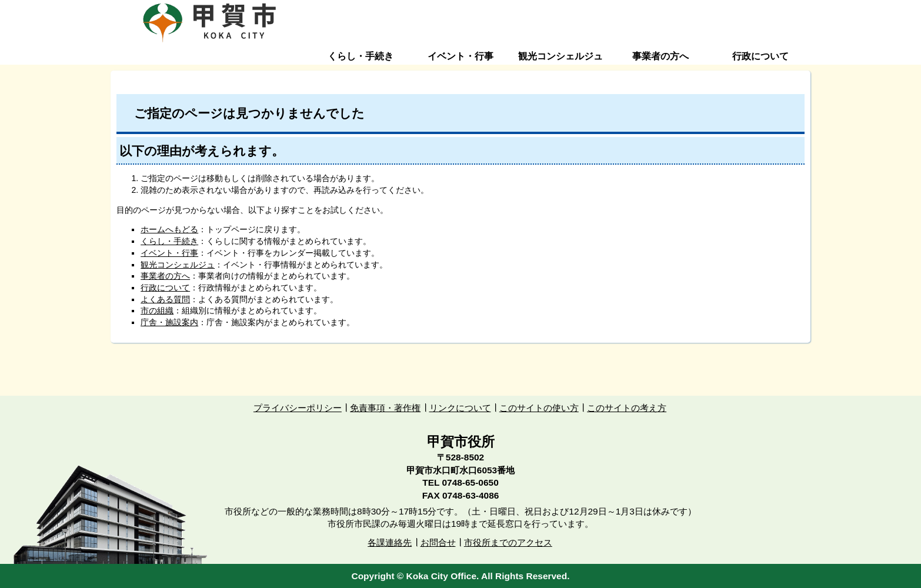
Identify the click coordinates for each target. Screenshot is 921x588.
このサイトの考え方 (627, 408)
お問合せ (438, 542)
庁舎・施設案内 (169, 322)
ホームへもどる (169, 229)
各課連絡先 (390, 542)
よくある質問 (165, 299)
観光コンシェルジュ (560, 56)
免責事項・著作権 (385, 408)
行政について (760, 56)
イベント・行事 (460, 56)
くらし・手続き (361, 56)
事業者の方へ (660, 56)
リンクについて (460, 408)
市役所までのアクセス (508, 542)
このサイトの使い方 (539, 408)
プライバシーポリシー (298, 408)
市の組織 (157, 310)
